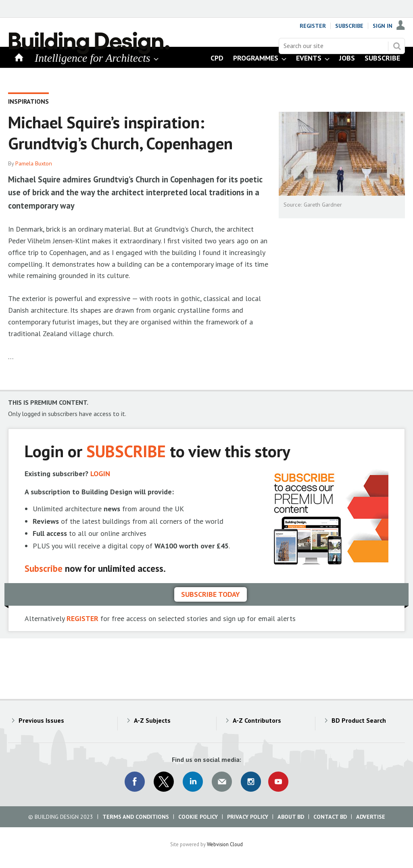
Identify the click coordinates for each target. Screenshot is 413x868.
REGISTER (82, 618)
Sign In (383, 26)
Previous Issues (41, 720)
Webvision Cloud (225, 844)
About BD (291, 817)
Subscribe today (211, 594)
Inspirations (28, 101)
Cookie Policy (198, 817)
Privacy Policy (248, 817)
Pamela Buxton (34, 163)
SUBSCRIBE (126, 451)
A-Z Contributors (257, 720)
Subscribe (349, 26)
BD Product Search (359, 720)
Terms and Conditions (136, 817)
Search (397, 46)
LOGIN (100, 474)
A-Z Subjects (152, 720)
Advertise (371, 817)
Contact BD (330, 817)
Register (313, 26)
